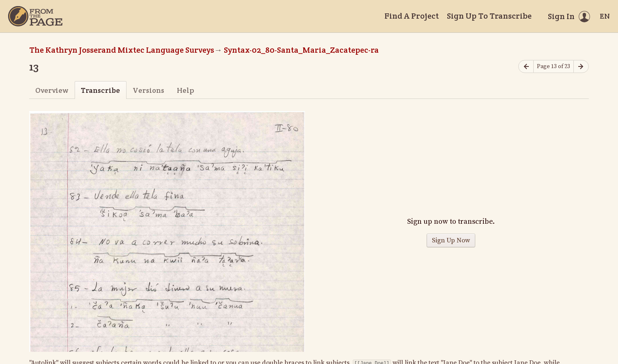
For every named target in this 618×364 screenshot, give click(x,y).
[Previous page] (526, 67)
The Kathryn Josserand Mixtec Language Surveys (122, 50)
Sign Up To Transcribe (489, 16)
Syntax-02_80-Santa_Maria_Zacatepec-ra (301, 50)
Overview (52, 90)
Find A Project (412, 16)
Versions (148, 90)
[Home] (35, 16)
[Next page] (581, 67)
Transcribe (100, 90)
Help (186, 90)
